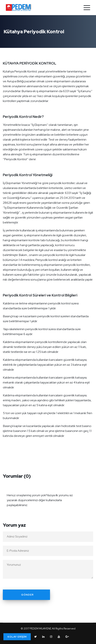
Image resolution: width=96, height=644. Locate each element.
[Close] (89, 493)
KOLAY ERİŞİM (17, 637)
